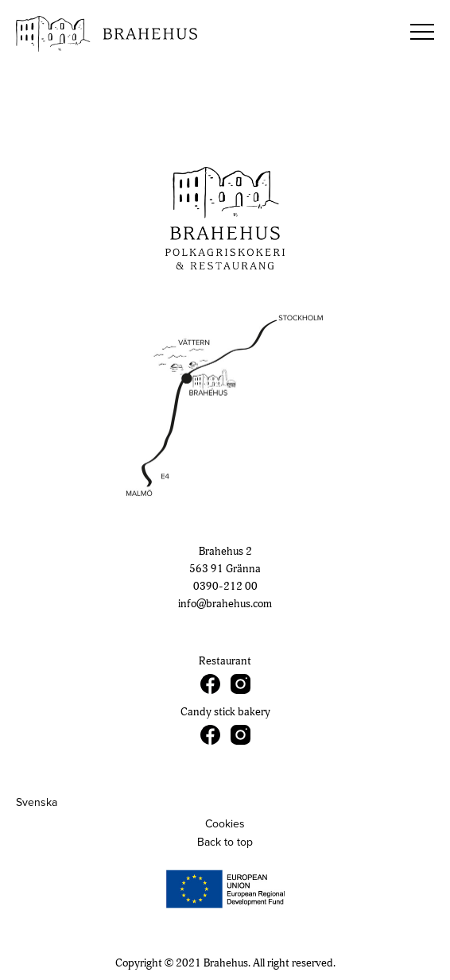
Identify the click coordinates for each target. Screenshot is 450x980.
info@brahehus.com (225, 604)
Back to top (225, 842)
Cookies (225, 824)
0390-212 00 (225, 586)
